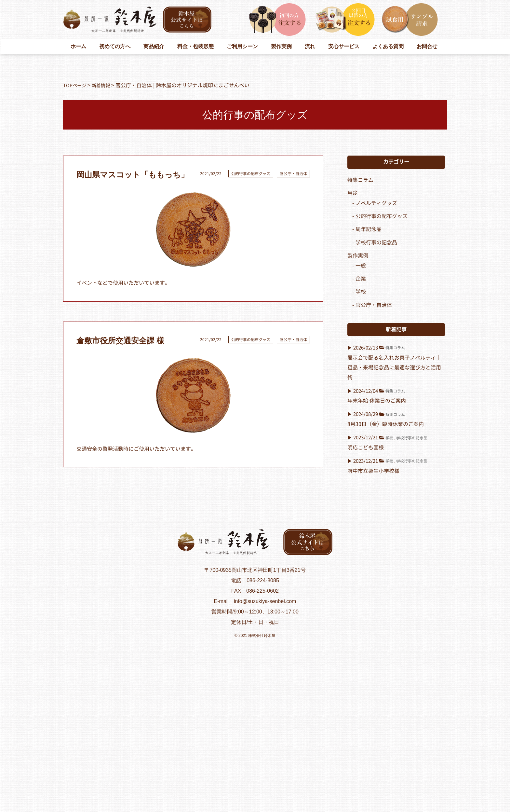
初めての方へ (115, 46)
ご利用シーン (242, 46)
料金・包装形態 (195, 46)
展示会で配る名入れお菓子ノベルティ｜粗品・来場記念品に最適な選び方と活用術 (394, 368)
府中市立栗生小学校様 (373, 471)
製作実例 (281, 46)
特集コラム (360, 180)
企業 (361, 279)
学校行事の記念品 (376, 243)
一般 (361, 266)
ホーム (78, 46)
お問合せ (427, 46)
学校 (361, 292)
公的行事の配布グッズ (251, 174)
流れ (310, 46)
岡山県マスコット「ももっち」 (133, 175)
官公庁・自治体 (293, 174)
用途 (353, 193)
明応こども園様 (366, 448)
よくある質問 (388, 46)
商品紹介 (154, 46)
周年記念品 (369, 229)
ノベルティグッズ (376, 203)
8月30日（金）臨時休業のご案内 (386, 424)
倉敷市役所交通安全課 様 (120, 341)
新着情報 (105, 85)
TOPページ (76, 85)
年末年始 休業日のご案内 (377, 401)
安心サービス (344, 46)
